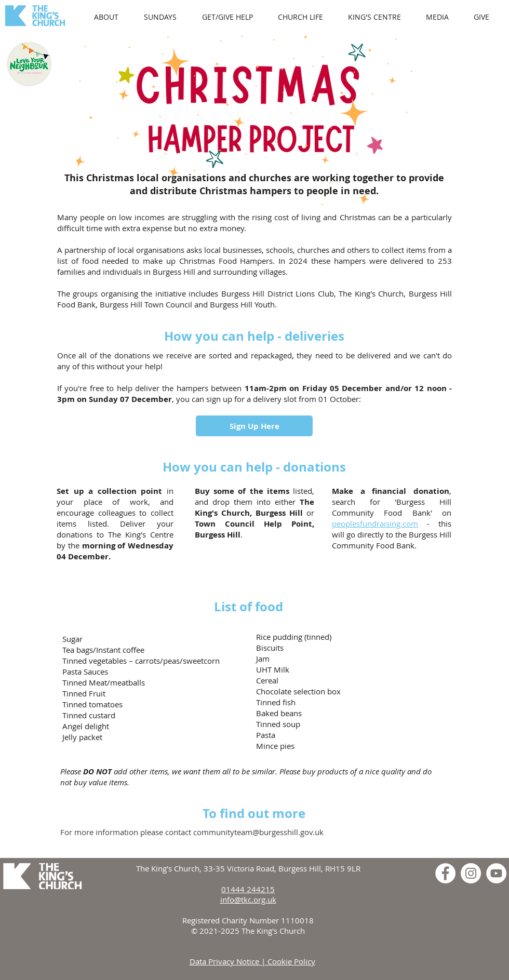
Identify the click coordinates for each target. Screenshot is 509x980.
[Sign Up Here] (254, 426)
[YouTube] (496, 873)
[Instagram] (471, 873)
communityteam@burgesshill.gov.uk (258, 832)
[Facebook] (445, 873)
